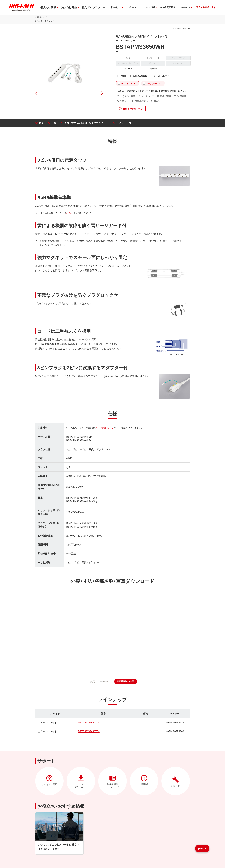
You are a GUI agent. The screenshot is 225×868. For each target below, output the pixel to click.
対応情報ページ (105, 428)
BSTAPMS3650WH (88, 722)
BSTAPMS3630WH (88, 731)
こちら (69, 213)
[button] (126, 681)
